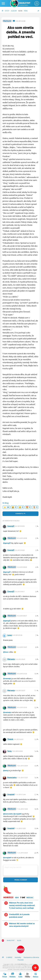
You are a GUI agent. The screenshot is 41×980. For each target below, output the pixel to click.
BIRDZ (3, 941)
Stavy (7, 11)
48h (17, 898)
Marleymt (25, 4)
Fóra (26, 11)
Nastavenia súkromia (31, 957)
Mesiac (30, 898)
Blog (20, 11)
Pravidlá (21, 960)
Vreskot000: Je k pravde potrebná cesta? (19, 916)
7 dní (23, 898)
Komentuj (21, 514)
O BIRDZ (9, 957)
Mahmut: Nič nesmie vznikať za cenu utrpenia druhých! (22, 925)
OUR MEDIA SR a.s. (23, 964)
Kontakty (18, 957)
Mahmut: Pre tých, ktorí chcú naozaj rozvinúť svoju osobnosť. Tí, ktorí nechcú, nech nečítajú (22, 905)
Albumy (14, 11)
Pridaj (21, 880)
